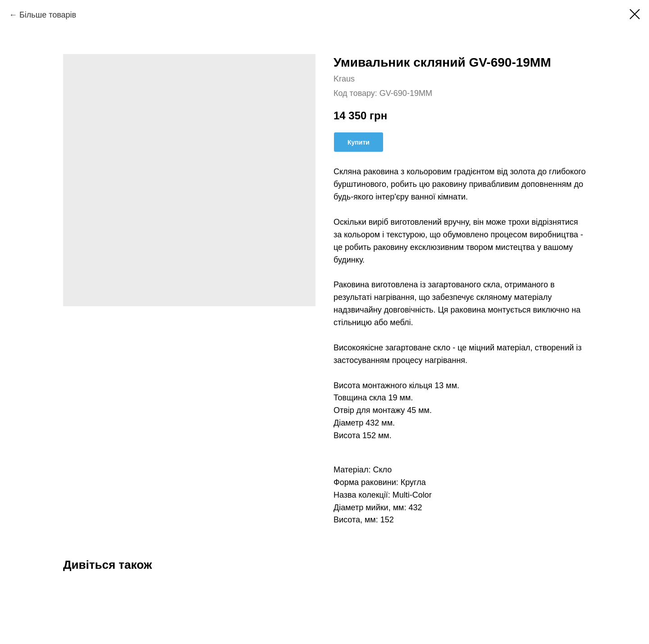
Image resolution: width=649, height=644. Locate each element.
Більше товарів (48, 15)
